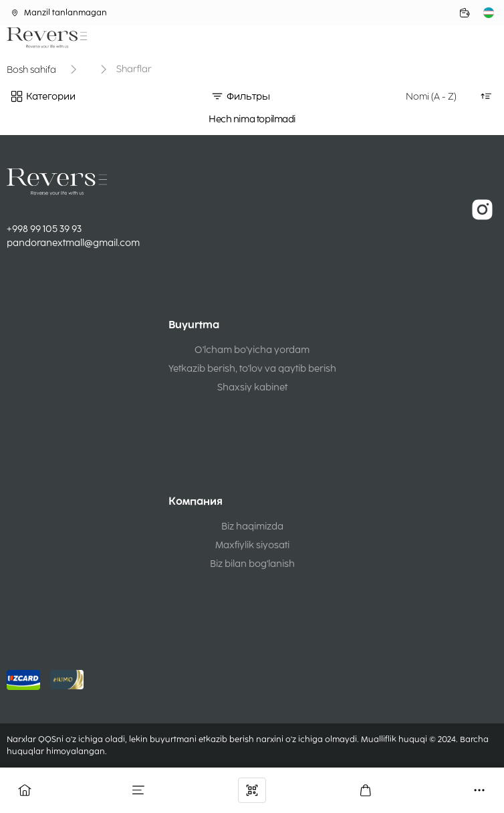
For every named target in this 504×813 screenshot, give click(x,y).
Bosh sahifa (31, 70)
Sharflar (134, 69)
